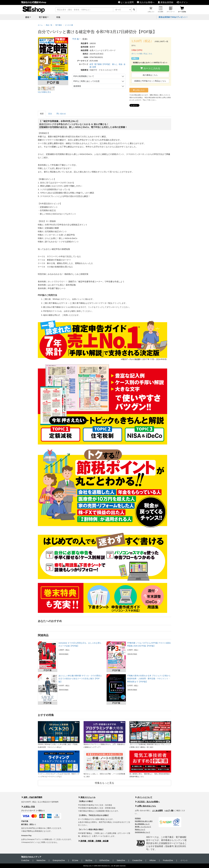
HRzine (153, 860)
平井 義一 (77, 39)
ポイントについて (144, 797)
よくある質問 (126, 2)
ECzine (75, 860)
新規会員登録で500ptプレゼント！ (173, 17)
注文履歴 (160, 9)
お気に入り (151, 9)
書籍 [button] (27, 17)
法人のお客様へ (146, 2)
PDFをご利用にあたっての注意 (87, 81)
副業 (94, 67)
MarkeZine (41, 860)
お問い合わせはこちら (145, 806)
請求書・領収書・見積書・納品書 (93, 841)
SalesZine (121, 860)
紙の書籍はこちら (150, 75)
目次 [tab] (50, 114)
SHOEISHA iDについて (142, 832)
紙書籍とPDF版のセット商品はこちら (150, 81)
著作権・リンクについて (143, 827)
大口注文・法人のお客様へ (147, 802)
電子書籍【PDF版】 (103, 64)
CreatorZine (137, 860)
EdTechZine (104, 860)
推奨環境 (77, 86)
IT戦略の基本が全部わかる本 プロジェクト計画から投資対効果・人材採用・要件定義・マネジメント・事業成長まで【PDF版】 (149, 679)
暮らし (115, 64)
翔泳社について (140, 829)
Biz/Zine (89, 860)
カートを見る (182, 9)
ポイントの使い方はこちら (142, 54)
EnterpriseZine (59, 860)
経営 (91, 64)
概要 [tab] (42, 114)
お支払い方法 (28, 807)
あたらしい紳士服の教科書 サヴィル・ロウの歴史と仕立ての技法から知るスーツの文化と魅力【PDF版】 (80, 679)
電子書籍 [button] (43, 17)
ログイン (182, 2)
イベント (184, 860)
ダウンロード (171, 9)
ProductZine (168, 860)
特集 (58, 17)
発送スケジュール (87, 797)
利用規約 (138, 818)
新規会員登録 (166, 2)
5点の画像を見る (44, 92)
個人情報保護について (142, 824)
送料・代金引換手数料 (32, 797)
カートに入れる (150, 68)
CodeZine (25, 860)
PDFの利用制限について (84, 76)
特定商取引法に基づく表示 (144, 821)
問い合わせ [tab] (61, 114)
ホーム (40, 25)
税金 (121, 64)
